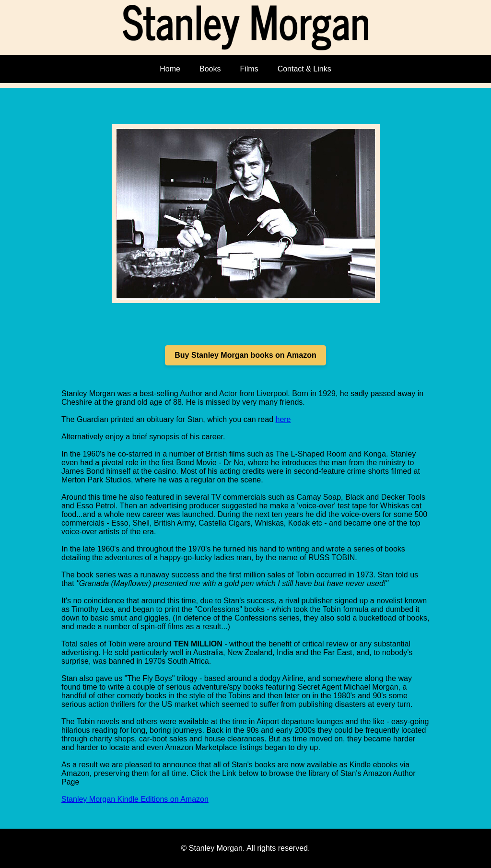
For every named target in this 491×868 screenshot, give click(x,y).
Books (210, 69)
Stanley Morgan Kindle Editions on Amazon (135, 799)
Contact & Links (304, 69)
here (283, 419)
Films (249, 69)
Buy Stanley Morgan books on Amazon (245, 355)
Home (170, 69)
